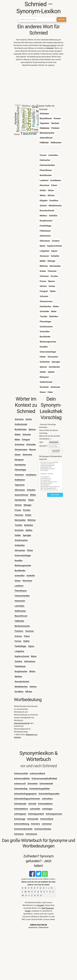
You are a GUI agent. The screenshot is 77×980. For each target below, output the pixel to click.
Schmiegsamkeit (36, 814)
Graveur (18, 636)
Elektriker (29, 525)
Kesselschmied (22, 681)
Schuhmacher (21, 540)
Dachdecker (20, 465)
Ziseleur (18, 661)
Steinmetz (27, 455)
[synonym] (54, 446)
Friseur (18, 510)
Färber (30, 550)
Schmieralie (33, 819)
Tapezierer (20, 485)
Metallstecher (21, 687)
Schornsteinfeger (23, 555)
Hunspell (40, 905)
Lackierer (19, 586)
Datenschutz (44, 927)
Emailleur (19, 691)
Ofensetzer (20, 490)
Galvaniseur (30, 661)
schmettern (47, 799)
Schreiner (19, 419)
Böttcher (32, 520)
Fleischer (19, 515)
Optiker (29, 530)
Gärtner (18, 505)
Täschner (29, 631)
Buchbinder (20, 570)
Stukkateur (20, 480)
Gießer (26, 641)
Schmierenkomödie (23, 829)
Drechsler (19, 530)
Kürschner (27, 581)
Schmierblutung (22, 824)
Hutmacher (20, 601)
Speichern (55, 495)
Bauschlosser (21, 616)
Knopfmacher (21, 671)
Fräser (27, 636)
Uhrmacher (20, 550)
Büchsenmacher (22, 626)
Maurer (33, 449)
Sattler (18, 535)
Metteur (18, 676)
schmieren (47, 824)
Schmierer (19, 834)
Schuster (27, 434)
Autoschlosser (21, 495)
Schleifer (31, 576)
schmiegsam (20, 814)
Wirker (32, 671)
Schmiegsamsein (54, 814)
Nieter (34, 656)
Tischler (18, 525)
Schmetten (32, 784)
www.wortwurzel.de (22, 723)
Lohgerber (19, 651)
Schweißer (20, 576)
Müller (33, 495)
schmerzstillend (37, 773)
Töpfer (31, 500)
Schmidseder (20, 804)
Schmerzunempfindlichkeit (44, 778)
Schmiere (35, 824)
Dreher (28, 515)
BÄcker (29, 691)
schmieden (35, 809)
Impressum (33, 927)
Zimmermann (21, 449)
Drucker (27, 510)
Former (18, 641)
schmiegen (47, 809)
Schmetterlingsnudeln (49, 794)
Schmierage (20, 819)
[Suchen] (38, 19)
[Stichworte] (51, 475)
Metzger (27, 505)
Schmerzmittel (21, 773)
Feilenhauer (20, 666)
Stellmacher (20, 611)
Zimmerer (19, 475)
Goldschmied (21, 424)
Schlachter (20, 545)
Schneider (31, 444)
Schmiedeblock (45, 804)
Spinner (32, 429)
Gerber (29, 419)
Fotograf (26, 439)
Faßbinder (19, 621)
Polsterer (19, 631)
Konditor (19, 560)
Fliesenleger (20, 470)
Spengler (27, 535)
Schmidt (32, 804)
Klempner (19, 460)
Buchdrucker (21, 429)
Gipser (31, 646)
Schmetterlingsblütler (40, 789)
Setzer (18, 581)
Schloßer (31, 490)
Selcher (33, 687)
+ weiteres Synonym (56, 451)
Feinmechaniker (22, 596)
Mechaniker (20, 520)
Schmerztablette (22, 778)
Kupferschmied (22, 656)
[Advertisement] (38, 86)
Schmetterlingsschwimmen (27, 799)
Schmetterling (21, 789)
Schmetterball (46, 784)
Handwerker (20, 500)
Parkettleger (20, 646)
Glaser (18, 455)
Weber (18, 434)
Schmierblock (47, 819)
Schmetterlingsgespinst (25, 794)
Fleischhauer (21, 591)
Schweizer (20, 444)
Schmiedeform (21, 809)
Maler (17, 439)
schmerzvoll (20, 784)
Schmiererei (31, 834)
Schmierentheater (43, 829)
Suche (61, 19)
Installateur (31, 475)
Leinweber (20, 606)
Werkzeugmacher (23, 565)
